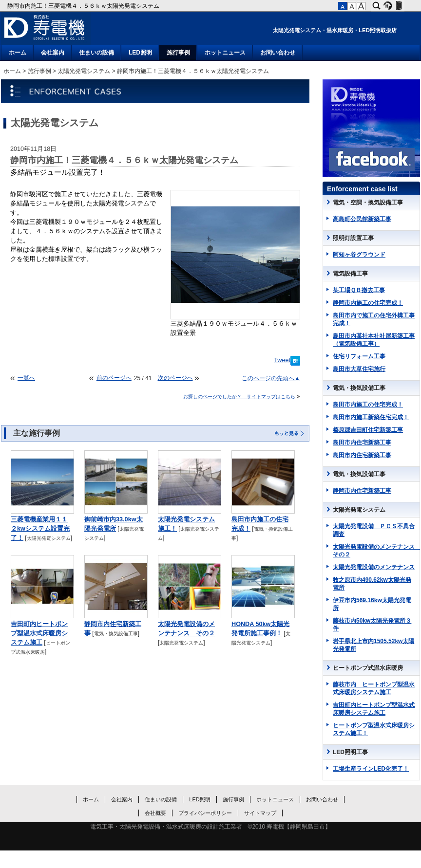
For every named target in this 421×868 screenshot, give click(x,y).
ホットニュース (225, 53)
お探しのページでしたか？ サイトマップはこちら (239, 397)
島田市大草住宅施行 (359, 369)
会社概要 (155, 813)
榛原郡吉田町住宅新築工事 (368, 430)
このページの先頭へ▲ (271, 378)
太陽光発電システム (84, 71)
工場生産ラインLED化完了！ (371, 769)
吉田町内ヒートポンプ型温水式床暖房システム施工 (39, 633)
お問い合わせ (278, 53)
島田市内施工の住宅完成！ (368, 405)
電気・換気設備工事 (116, 634)
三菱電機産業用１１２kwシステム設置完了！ (40, 529)
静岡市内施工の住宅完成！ (368, 303)
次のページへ (175, 378)
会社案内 (53, 53)
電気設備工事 (350, 274)
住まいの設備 (96, 53)
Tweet (282, 360)
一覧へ (26, 378)
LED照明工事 (350, 752)
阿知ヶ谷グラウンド (359, 255)
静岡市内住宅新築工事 (362, 491)
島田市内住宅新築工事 (362, 443)
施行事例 (178, 53)
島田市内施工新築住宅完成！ (371, 417)
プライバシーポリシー (205, 813)
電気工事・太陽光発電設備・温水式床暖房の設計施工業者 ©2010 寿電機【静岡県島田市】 (211, 827)
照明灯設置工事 (353, 238)
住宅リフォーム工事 (359, 356)
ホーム (18, 53)
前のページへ (114, 378)
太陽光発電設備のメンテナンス (374, 567)
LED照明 (140, 53)
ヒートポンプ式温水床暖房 (368, 668)
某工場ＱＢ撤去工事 (359, 290)
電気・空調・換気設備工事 (368, 203)
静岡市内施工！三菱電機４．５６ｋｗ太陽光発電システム (84, 6)
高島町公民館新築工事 (362, 219)
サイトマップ (260, 813)
